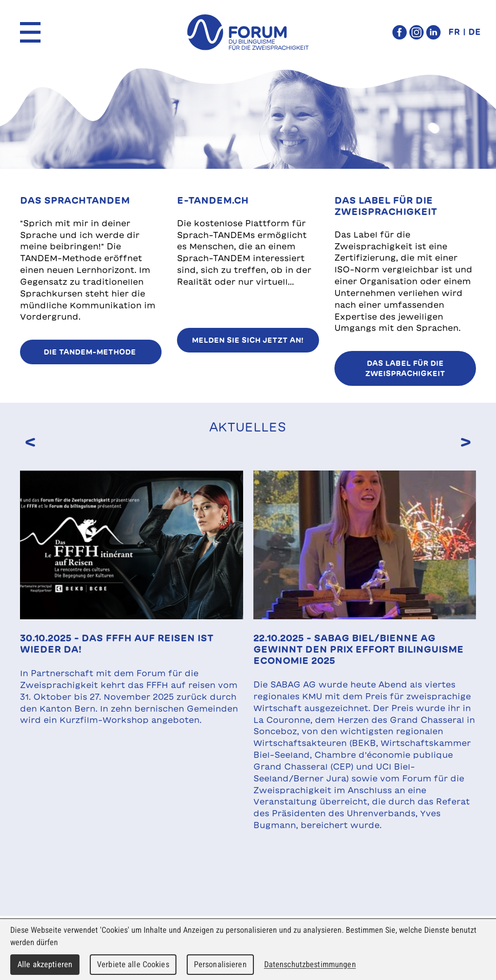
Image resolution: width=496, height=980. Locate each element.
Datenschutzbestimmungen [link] (310, 964)
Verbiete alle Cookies (133, 964)
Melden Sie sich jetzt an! (248, 340)
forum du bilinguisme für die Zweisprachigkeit (248, 32)
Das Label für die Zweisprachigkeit (405, 368)
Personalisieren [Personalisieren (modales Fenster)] (220, 964)
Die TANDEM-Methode (91, 352)
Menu (30, 32)
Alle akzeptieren (45, 964)
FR (454, 32)
